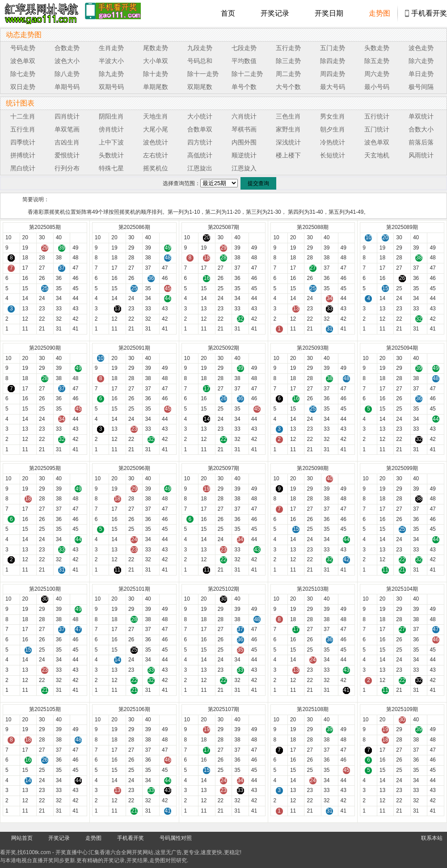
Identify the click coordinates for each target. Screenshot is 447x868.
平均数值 (244, 61)
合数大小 (421, 129)
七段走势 (244, 48)
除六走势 (421, 61)
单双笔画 (67, 129)
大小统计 (200, 116)
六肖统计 (244, 116)
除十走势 (156, 74)
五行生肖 (23, 129)
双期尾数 (200, 87)
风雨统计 (421, 155)
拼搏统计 (23, 155)
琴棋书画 (244, 129)
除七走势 (23, 74)
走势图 (380, 13)
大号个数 (288, 87)
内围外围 (244, 142)
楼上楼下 (288, 155)
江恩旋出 (200, 168)
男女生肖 (333, 116)
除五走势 (377, 61)
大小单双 (156, 61)
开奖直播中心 (72, 852)
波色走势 (421, 48)
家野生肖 (288, 129)
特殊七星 (111, 168)
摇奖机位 (156, 168)
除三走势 (288, 61)
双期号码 (111, 87)
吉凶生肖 (67, 142)
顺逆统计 (244, 155)
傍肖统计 (111, 129)
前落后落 (421, 142)
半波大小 (111, 61)
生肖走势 (111, 48)
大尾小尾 (156, 129)
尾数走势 (156, 48)
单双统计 (421, 116)
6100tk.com (37, 852)
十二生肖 (23, 116)
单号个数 (244, 87)
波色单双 (23, 61)
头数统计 (111, 155)
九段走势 (200, 48)
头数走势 (377, 48)
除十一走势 (203, 74)
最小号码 (377, 87)
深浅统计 (288, 142)
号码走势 (23, 48)
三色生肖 (288, 116)
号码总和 (200, 61)
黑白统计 (23, 168)
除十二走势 (247, 74)
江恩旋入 (244, 168)
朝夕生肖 (333, 129)
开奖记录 (275, 13)
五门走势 (333, 48)
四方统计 (200, 142)
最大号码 (333, 87)
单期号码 (67, 87)
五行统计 (377, 116)
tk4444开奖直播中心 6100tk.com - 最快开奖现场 (40, 13)
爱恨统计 (67, 155)
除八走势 (67, 74)
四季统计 (23, 142)
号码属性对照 (176, 838)
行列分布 (67, 168)
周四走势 (333, 74)
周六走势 (377, 74)
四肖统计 (67, 116)
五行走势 (288, 48)
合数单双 (200, 129)
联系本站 (432, 838)
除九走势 (111, 74)
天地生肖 (156, 116)
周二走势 (288, 74)
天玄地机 (377, 155)
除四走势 (333, 61)
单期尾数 (156, 87)
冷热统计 (333, 142)
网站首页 (22, 838)
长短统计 (333, 155)
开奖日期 (329, 13)
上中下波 (111, 142)
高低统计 (200, 155)
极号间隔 (421, 87)
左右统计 (156, 155)
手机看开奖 (429, 13)
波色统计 (156, 142)
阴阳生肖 (111, 116)
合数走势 (67, 48)
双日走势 (23, 87)
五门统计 (377, 129)
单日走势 (421, 74)
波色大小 (67, 61)
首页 (228, 13)
